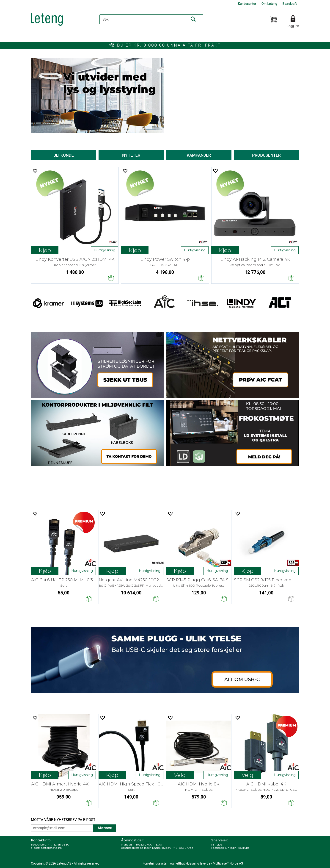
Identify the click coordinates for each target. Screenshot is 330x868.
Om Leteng (269, 4)
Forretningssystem (156, 863)
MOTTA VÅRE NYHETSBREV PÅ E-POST (63, 820)
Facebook (218, 848)
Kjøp (45, 250)
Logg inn (293, 26)
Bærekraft (290, 4)
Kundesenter (247, 4)
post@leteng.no (51, 848)
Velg (180, 775)
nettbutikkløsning (187, 863)
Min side (217, 844)
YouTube (244, 848)
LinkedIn (231, 848)
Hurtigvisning (104, 250)
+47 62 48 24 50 (59, 844)
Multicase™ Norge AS (228, 863)
